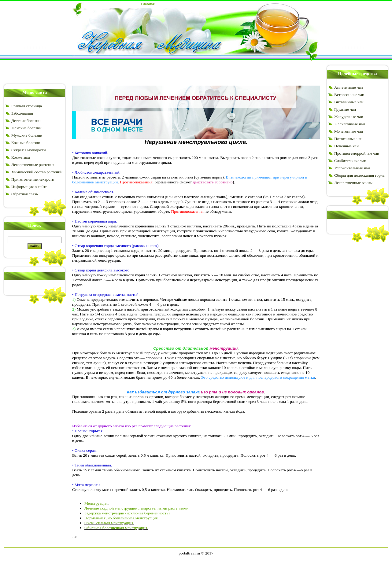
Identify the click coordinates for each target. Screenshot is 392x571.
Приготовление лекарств (33, 179)
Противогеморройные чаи (357, 153)
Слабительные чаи (350, 161)
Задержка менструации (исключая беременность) (127, 513)
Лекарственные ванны (353, 183)
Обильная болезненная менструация (116, 528)
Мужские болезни (27, 135)
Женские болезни (26, 128)
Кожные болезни (26, 143)
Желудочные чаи (349, 117)
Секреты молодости (29, 150)
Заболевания (22, 113)
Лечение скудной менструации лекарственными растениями (136, 508)
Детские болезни (26, 121)
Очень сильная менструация (109, 523)
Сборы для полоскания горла (359, 175)
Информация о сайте (29, 187)
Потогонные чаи (348, 139)
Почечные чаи (346, 146)
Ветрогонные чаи (349, 95)
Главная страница (27, 106)
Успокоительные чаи (352, 168)
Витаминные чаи (349, 102)
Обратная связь (24, 194)
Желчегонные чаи (349, 124)
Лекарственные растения (33, 165)
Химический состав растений (37, 172)
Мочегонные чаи (349, 131)
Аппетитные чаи (349, 87)
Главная (148, 4)
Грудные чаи (345, 109)
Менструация (96, 503)
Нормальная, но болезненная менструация (121, 518)
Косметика (21, 157)
